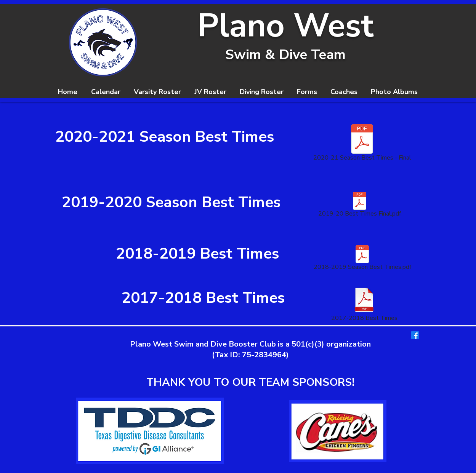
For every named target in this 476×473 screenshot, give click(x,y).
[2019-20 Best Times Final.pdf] (360, 206)
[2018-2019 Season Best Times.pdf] (362, 259)
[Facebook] (415, 335)
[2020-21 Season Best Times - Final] (362, 144)
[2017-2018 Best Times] (364, 305)
